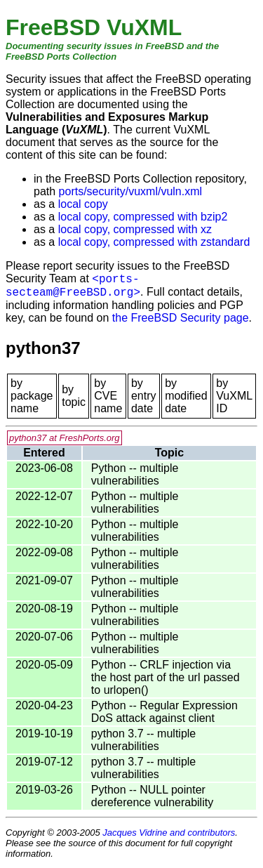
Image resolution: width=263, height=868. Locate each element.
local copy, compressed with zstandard (154, 242)
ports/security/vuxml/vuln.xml (131, 191)
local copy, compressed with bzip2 (143, 217)
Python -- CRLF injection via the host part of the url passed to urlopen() (166, 677)
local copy (83, 204)
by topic (74, 396)
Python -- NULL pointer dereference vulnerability (152, 796)
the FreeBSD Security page (181, 318)
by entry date (144, 396)
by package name (32, 396)
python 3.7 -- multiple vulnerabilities (143, 740)
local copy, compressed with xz (135, 229)
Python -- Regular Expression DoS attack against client (164, 712)
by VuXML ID (234, 396)
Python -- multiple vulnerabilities (135, 474)
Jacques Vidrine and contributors (169, 833)
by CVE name (108, 396)
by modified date (186, 396)
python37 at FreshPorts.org (65, 438)
